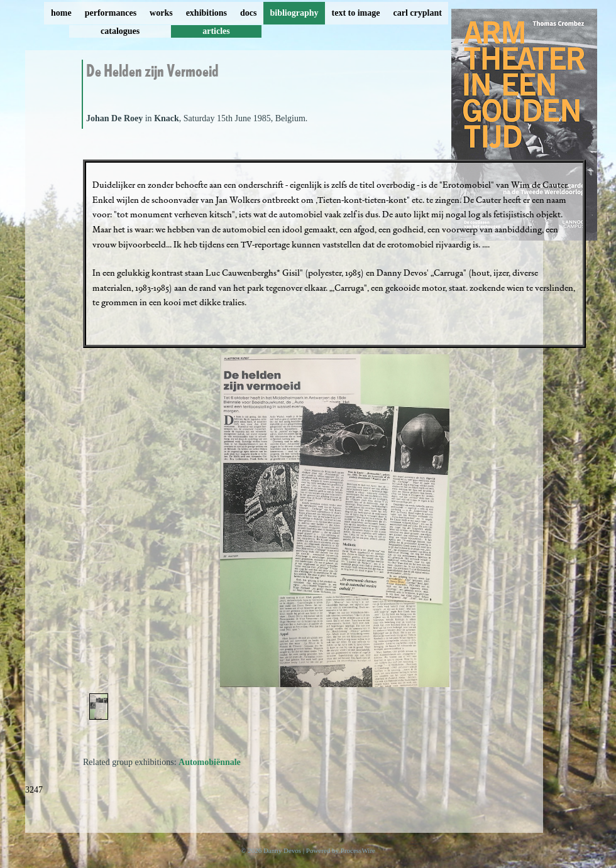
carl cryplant (417, 13)
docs (248, 13)
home (61, 13)
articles (216, 31)
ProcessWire (358, 850)
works (161, 13)
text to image (356, 13)
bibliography (294, 13)
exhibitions (206, 13)
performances (111, 13)
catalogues (120, 31)
